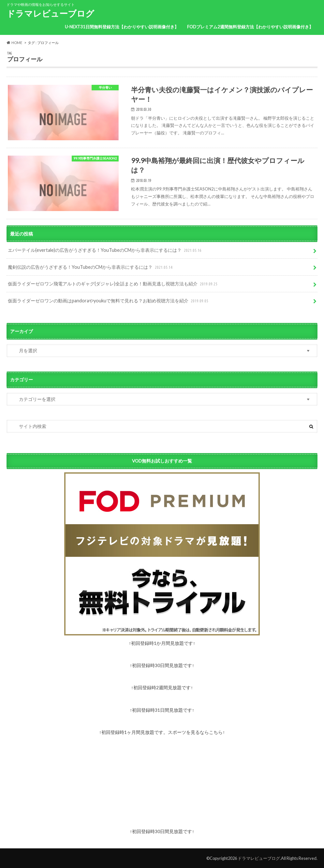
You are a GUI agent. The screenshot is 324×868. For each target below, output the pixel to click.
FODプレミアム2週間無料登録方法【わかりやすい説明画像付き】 (250, 27)
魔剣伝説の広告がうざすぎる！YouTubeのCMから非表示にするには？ (91, 267)
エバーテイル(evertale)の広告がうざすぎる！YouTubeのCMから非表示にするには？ (105, 250)
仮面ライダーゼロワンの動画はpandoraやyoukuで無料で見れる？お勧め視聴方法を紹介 (109, 301)
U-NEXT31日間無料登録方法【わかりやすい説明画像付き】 (122, 27)
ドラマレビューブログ (50, 13)
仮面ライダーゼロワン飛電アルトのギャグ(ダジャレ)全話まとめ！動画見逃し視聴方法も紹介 (113, 284)
